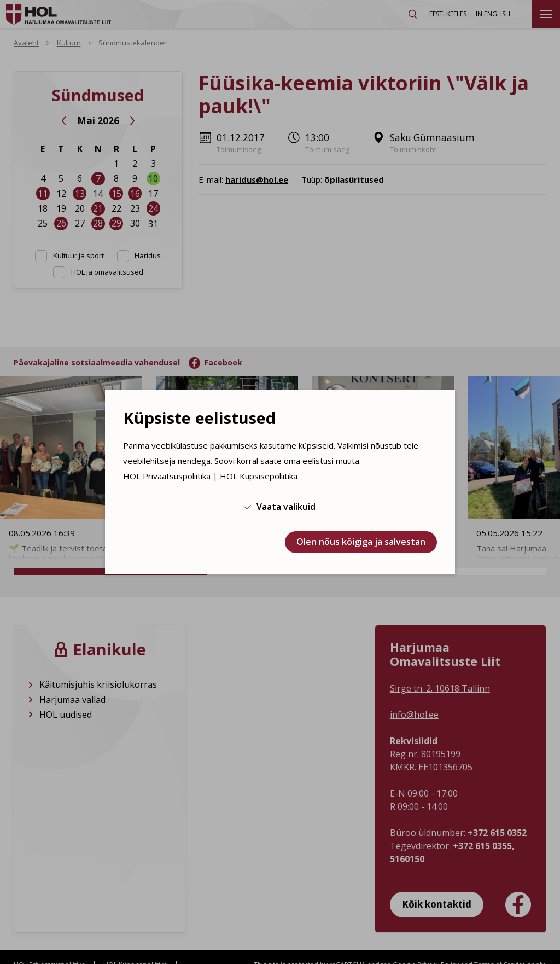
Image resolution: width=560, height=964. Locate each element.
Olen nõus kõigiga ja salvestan (361, 542)
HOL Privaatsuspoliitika (167, 476)
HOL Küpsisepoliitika (259, 476)
